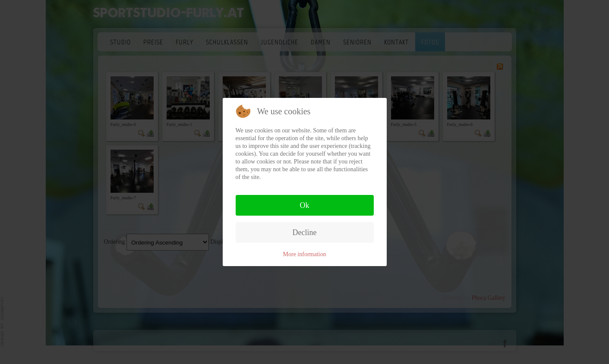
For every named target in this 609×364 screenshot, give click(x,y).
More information (305, 254)
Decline (305, 232)
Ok (305, 205)
